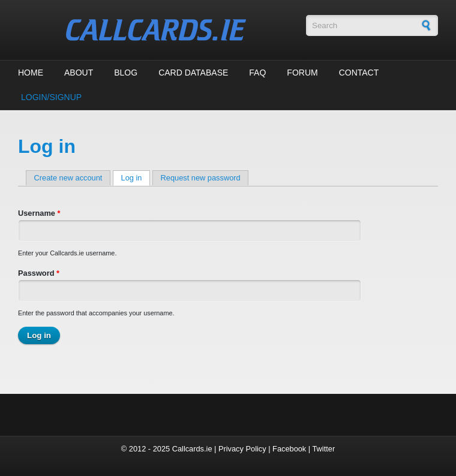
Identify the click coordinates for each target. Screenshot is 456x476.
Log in (136, 178)
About (79, 73)
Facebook (289, 449)
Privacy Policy (242, 449)
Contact (359, 73)
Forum (302, 73)
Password (39, 273)
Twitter (323, 449)
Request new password (201, 178)
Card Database (193, 73)
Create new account (68, 178)
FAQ (257, 73)
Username (39, 213)
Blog (126, 73)
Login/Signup (51, 97)
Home (31, 73)
